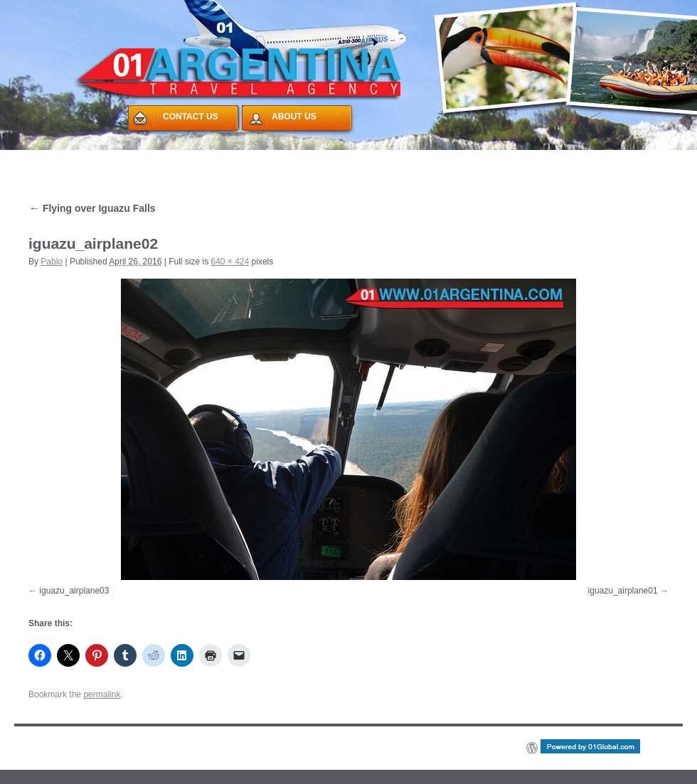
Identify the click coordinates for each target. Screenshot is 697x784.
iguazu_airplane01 (623, 591)
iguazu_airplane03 (74, 591)
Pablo (52, 262)
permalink (102, 694)
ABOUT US (294, 117)
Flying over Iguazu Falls (92, 208)
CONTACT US (191, 117)
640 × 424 (230, 262)
